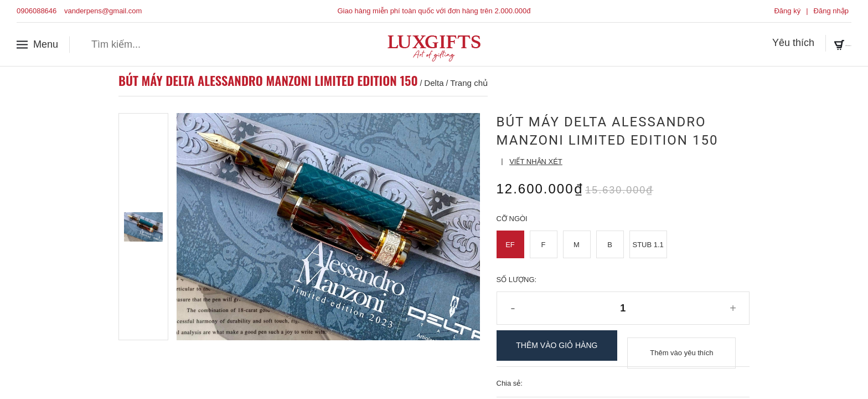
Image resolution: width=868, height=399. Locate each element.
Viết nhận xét (536, 162)
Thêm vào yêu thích (681, 346)
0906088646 (37, 11)
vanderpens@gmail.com (103, 11)
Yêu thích (747, 44)
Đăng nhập (831, 11)
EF (510, 245)
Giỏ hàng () (819, 44)
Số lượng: (517, 280)
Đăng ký (787, 11)
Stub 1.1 (648, 245)
